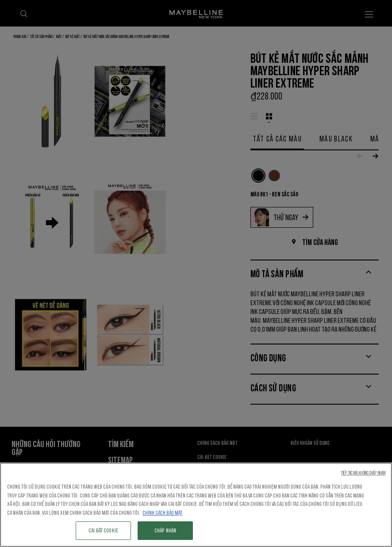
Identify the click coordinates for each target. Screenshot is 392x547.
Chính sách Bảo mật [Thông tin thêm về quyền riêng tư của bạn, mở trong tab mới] (162, 513)
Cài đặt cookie (103, 530)
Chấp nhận (165, 530)
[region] (196, 505)
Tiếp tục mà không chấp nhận (363, 473)
